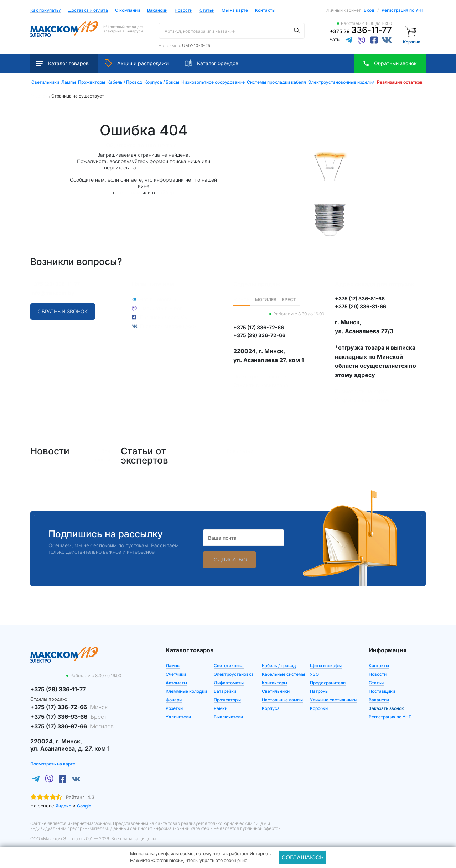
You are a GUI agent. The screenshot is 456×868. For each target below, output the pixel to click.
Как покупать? (46, 11)
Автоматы (176, 683)
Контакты (265, 10)
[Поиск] (297, 31)
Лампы (69, 82)
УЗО (314, 674)
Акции (137, 63)
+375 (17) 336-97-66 (72, 726)
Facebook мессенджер (168, 326)
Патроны (319, 691)
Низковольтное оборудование (213, 82)
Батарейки (225, 691)
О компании (128, 10)
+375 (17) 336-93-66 (68, 717)
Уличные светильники (333, 700)
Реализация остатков (400, 82)
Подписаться (229, 560)
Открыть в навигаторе (261, 385)
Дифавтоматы (229, 683)
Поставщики (382, 691)
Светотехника (229, 666)
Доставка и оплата (88, 11)
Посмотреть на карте (260, 377)
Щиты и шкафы (326, 666)
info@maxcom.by (52, 293)
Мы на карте (235, 10)
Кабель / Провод (125, 82)
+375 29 (361, 31)
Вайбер (165, 192)
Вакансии (157, 11)
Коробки (319, 708)
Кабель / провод (279, 666)
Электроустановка (234, 674)
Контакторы (274, 683)
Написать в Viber (161, 308)
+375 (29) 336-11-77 (55, 284)
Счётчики (176, 674)
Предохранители (328, 683)
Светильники (45, 82)
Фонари (174, 700)
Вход (369, 10)
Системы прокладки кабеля (276, 82)
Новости (183, 11)
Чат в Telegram (158, 299)
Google (84, 806)
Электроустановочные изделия (341, 82)
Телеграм (129, 192)
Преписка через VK (164, 317)
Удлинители (178, 717)
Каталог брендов (211, 63)
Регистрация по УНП (403, 10)
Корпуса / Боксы (162, 82)
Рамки (221, 708)
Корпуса (271, 708)
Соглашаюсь (302, 857)
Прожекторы (92, 82)
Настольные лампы (282, 700)
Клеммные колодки (186, 691)
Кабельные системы (283, 674)
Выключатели (228, 717)
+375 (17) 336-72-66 (69, 707)
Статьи (207, 11)
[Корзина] (412, 31)
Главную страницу (160, 168)
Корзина (412, 42)
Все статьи (240, 451)
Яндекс (63, 806)
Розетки (174, 708)
